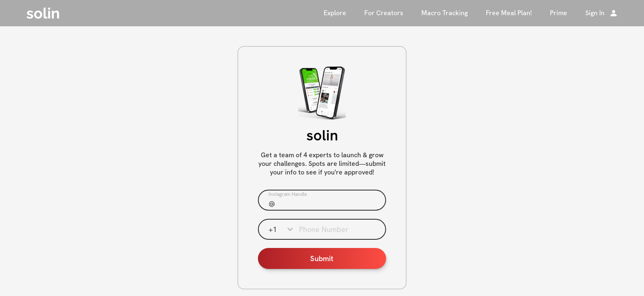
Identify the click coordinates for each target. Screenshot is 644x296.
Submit (322, 258)
